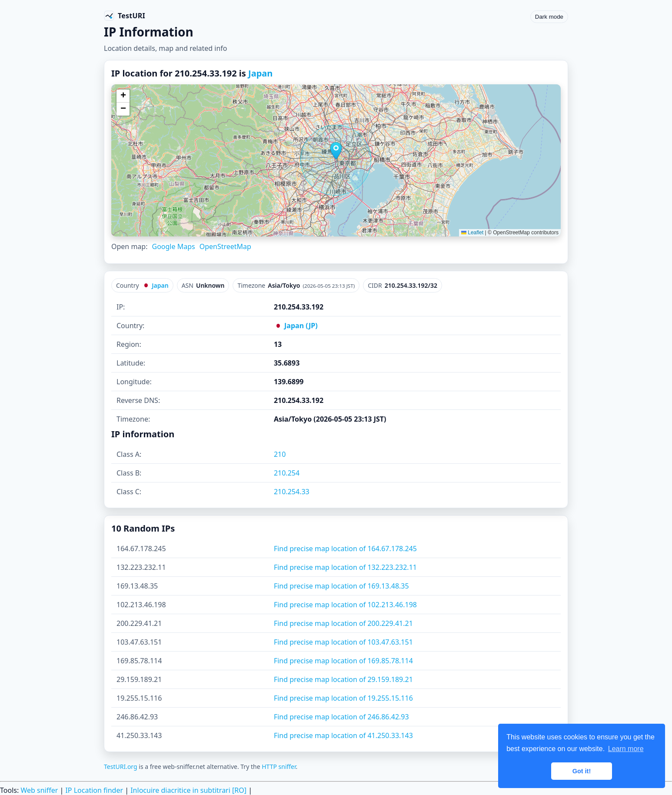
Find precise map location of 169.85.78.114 (343, 661)
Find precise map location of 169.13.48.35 (341, 586)
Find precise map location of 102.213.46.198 (345, 605)
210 (280, 454)
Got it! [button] (582, 771)
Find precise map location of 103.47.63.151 (343, 642)
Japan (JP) (296, 326)
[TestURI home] (125, 16)
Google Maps (173, 246)
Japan (260, 73)
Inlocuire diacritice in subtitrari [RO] (188, 790)
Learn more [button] (626, 749)
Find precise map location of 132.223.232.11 (345, 567)
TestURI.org (121, 767)
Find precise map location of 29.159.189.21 (343, 679)
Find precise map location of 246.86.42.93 (341, 717)
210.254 (287, 473)
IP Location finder (94, 790)
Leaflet (472, 233)
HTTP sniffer (279, 767)
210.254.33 (292, 492)
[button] (336, 151)
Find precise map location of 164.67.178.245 (345, 549)
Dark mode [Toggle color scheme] (549, 17)
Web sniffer (39, 790)
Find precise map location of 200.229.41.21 (343, 623)
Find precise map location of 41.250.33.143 (343, 735)
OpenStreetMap (225, 246)
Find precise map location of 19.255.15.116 (343, 698)
